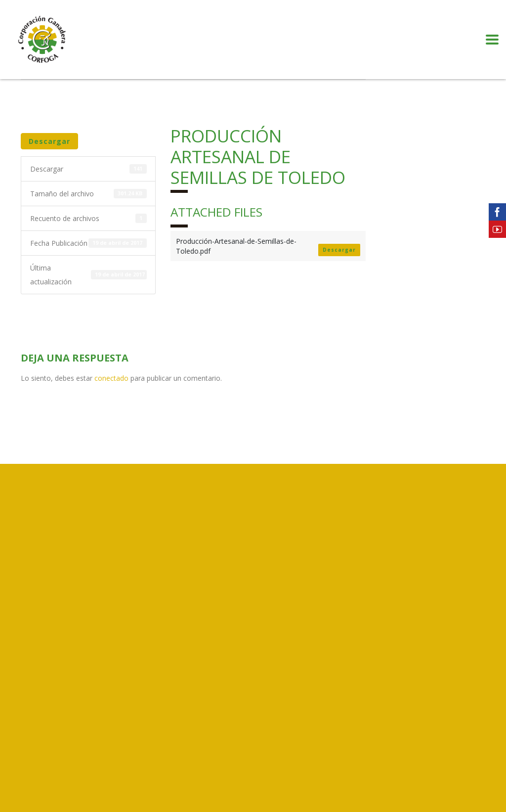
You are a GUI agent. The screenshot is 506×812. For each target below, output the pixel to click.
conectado (111, 378)
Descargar (49, 141)
